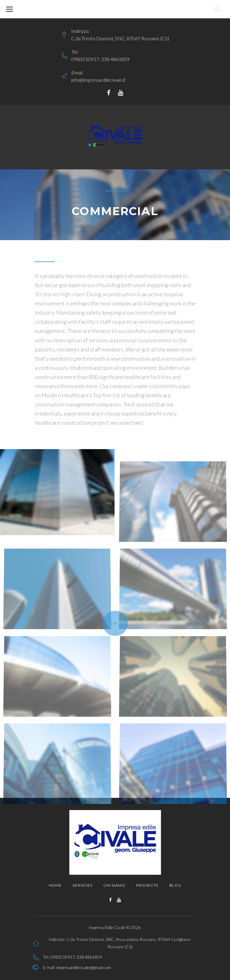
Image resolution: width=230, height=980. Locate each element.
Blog (175, 885)
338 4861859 (115, 59)
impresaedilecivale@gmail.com (84, 967)
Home (55, 885)
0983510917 (85, 59)
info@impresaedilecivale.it (98, 80)
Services (82, 885)
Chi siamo (114, 885)
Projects (147, 885)
